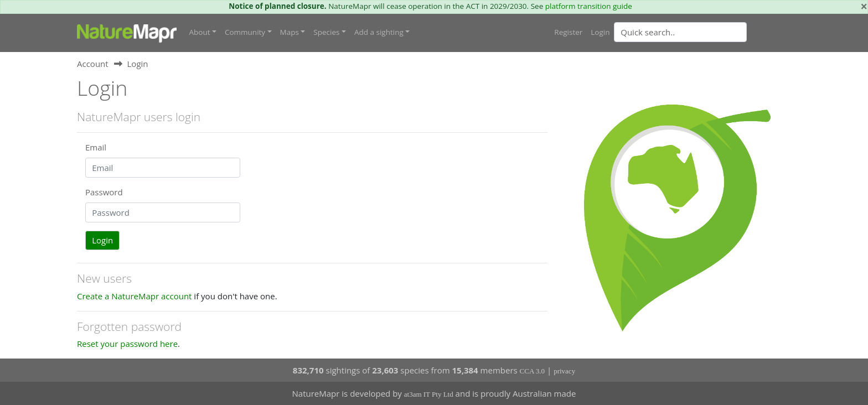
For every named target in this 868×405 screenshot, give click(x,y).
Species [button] (326, 32)
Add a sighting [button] (379, 32)
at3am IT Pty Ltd (429, 394)
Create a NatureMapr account (134, 295)
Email (96, 147)
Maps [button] (290, 32)
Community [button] (245, 32)
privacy (564, 370)
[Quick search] (680, 32)
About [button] (200, 32)
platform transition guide (589, 6)
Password (104, 191)
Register (568, 32)
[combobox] (702, 32)
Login (600, 32)
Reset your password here (127, 343)
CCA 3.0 (533, 370)
